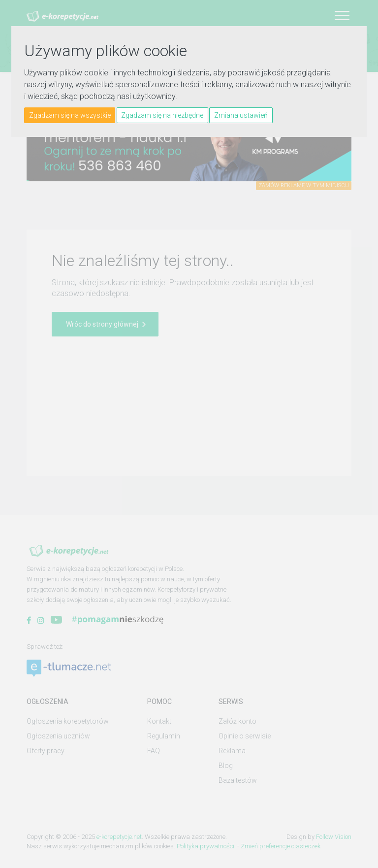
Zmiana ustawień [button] (241, 115)
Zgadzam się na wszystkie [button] (70, 115)
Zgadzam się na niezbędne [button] (162, 115)
